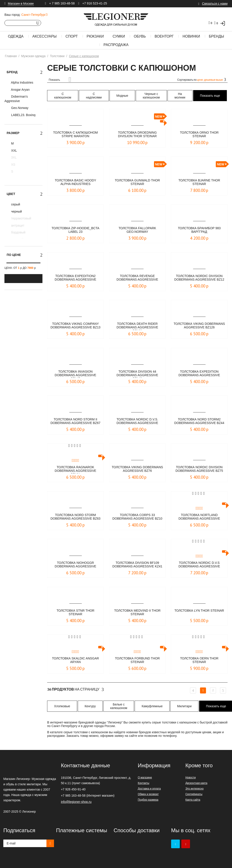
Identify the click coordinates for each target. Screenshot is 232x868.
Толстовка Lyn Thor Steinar (199, 613)
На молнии (180, 96)
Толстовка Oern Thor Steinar (199, 660)
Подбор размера (148, 800)
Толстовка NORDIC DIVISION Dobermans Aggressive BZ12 (199, 278)
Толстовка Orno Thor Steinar (199, 135)
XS (13, 165)
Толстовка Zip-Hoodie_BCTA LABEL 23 (75, 230)
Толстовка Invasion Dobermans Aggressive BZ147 (76, 374)
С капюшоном (63, 96)
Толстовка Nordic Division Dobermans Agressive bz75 (199, 469)
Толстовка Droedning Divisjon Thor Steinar (137, 135)
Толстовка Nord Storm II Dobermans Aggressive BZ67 (76, 422)
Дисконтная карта (196, 783)
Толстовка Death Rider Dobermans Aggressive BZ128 (137, 326)
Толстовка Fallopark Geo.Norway (137, 230)
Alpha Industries (22, 82)
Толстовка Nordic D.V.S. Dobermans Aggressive (137, 421)
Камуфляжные (152, 706)
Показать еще (210, 96)
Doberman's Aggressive (16, 99)
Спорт (72, 36)
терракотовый (21, 218)
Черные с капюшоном (151, 96)
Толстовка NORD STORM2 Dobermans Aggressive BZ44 (199, 422)
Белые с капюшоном (119, 706)
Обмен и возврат (148, 794)
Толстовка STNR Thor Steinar (75, 613)
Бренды (216, 36)
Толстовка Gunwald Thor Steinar (137, 182)
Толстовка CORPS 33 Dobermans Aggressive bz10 (137, 517)
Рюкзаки (95, 36)
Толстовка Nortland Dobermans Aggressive (199, 517)
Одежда (16, 36)
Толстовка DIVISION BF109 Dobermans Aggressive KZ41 (137, 565)
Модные (122, 96)
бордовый (18, 232)
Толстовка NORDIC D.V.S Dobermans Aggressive (199, 565)
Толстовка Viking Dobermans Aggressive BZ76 (137, 469)
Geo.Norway (19, 108)
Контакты (144, 783)
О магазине (145, 778)
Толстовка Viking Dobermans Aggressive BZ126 (199, 326)
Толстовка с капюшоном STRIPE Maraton (75, 135)
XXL (14, 151)
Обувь (140, 36)
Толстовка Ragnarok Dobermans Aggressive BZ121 (76, 469)
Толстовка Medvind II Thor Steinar (137, 613)
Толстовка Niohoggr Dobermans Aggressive (76, 565)
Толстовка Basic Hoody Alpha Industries (75, 182)
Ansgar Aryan (20, 90)
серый (15, 204)
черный (16, 211)
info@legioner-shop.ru (76, 802)
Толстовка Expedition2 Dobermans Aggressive (76, 278)
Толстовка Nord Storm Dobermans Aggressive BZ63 (76, 517)
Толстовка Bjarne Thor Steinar (199, 182)
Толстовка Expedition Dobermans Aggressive (199, 374)
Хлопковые (62, 706)
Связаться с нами (215, 4)
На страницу (75, 689)
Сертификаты (194, 794)
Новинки (191, 36)
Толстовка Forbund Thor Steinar (137, 660)
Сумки (119, 36)
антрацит (17, 225)
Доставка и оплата (149, 789)
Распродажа (116, 45)
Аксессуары (45, 36)
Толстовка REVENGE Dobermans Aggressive (137, 278)
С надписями (94, 96)
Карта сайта (193, 800)
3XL (13, 157)
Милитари (184, 706)
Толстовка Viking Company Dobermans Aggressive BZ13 (75, 326)
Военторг (164, 36)
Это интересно (194, 789)
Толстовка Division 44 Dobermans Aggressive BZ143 (137, 374)
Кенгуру (90, 706)
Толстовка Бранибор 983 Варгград (199, 230)
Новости (190, 778)
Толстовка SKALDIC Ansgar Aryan (76, 660)
